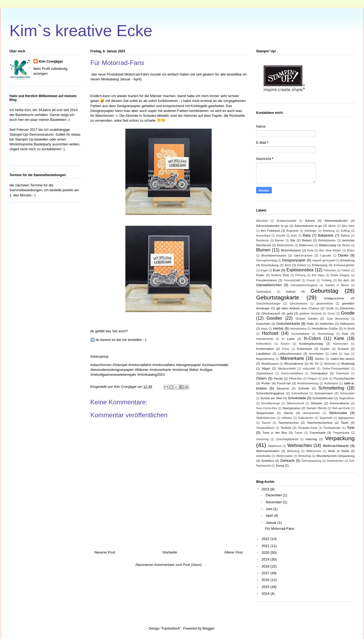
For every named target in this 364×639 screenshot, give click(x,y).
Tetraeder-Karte (308, 428)
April (270, 516)
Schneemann (324, 393)
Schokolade (297, 398)
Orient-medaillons (292, 373)
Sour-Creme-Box (267, 408)
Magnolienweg (265, 359)
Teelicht (286, 428)
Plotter (266, 383)
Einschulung (270, 265)
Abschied (262, 221)
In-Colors (312, 338)
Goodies (274, 318)
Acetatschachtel (286, 221)
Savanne (283, 388)
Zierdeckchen (335, 461)
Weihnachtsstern (268, 451)
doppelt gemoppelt (324, 260)
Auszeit (281, 236)
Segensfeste (347, 398)
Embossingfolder (344, 265)
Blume (346, 245)
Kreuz (286, 349)
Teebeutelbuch (265, 428)
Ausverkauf (263, 236)
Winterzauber (284, 456)
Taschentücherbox (320, 423)
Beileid (307, 240)
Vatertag (311, 439)
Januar (272, 523)
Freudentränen (267, 280)
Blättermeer (306, 245)
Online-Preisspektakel (336, 369)
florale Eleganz (340, 275)
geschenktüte (325, 304)
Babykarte (326, 235)
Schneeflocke (300, 393)
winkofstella (263, 456)
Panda (278, 378)
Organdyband (265, 373)
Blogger (208, 628)
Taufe (345, 423)
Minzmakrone (294, 363)
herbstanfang (298, 329)
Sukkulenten (306, 418)
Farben (346, 270)
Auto (294, 236)
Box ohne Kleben (330, 250)
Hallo (310, 324)
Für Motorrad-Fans (279, 529)
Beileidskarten (327, 240)
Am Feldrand (270, 230)
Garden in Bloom (337, 285)
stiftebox (287, 418)
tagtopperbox (346, 418)
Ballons (345, 236)
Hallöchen (327, 324)
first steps (318, 275)
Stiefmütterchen (266, 418)
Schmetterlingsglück (270, 393)
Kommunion (341, 344)
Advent (310, 221)
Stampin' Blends (316, 408)
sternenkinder (311, 413)
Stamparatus (291, 408)
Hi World (349, 329)
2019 (266, 559)
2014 (266, 594)
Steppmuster (265, 413)
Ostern (261, 378)
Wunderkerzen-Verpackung (336, 456)
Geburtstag (324, 291)
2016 (266, 580)
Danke (343, 255)
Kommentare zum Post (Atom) (178, 565)
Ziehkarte (287, 461)
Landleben (264, 353)
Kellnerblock (264, 344)
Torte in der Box (275, 433)
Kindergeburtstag (311, 344)
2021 (266, 546)
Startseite (170, 552)
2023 (266, 489)
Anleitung (329, 231)
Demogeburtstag (267, 260)
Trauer (298, 433)
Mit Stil (314, 364)
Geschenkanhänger (268, 304)
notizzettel (309, 369)
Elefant (302, 265)
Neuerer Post (105, 552)
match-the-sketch (342, 359)
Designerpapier (294, 260)
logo (347, 354)
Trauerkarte (317, 433)
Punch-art (284, 383)
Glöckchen (347, 308)
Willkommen (314, 451)
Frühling (327, 280)
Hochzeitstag (326, 334)
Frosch (311, 280)
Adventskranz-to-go (308, 226)
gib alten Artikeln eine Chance (298, 308)
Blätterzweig (328, 245)
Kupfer (325, 349)
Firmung (301, 275)
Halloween (347, 324)
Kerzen (285, 344)
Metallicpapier (270, 364)
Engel (264, 270)
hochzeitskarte (300, 334)
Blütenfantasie (291, 250)
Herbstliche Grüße (325, 328)
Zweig (280, 465)
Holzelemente (265, 339)
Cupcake (326, 256)
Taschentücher (289, 423)
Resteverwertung (308, 383)
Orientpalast (319, 373)
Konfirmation (265, 349)
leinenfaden (316, 354)
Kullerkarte (305, 349)
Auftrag (345, 231)
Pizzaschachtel (344, 378)
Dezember (274, 495)
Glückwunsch (271, 313)
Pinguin (312, 379)
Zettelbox (267, 461)
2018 (266, 566)
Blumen (263, 250)
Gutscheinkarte (288, 324)
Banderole (262, 240)
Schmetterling (331, 388)
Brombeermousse (274, 255)
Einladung (348, 260)
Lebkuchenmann (290, 353)
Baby (307, 235)
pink (325, 379)
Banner (280, 240)
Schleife (304, 388)
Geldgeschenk (334, 298)
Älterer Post (233, 552)
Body (310, 250)
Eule (276, 270)
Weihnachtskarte (336, 446)
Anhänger (311, 231)
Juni (269, 509)
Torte (351, 428)
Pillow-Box (296, 379)
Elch (288, 265)
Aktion (332, 226)
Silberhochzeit (295, 403)
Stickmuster (338, 413)
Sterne (288, 413)
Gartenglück (264, 292)
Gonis (331, 314)
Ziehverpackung (311, 461)
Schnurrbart (347, 393)
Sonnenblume (339, 403)
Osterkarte (343, 373)
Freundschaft (292, 280)
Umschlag (262, 439)
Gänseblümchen (269, 285)
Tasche (266, 423)
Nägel (266, 368)
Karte (339, 338)
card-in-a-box (303, 255)
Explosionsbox (300, 270)
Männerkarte (292, 358)
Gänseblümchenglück (304, 285)
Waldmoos (275, 446)
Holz (345, 334)
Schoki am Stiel (271, 398)
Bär (293, 240)
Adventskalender (336, 221)
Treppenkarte (341, 433)
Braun (351, 250)
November (274, 502)
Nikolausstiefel (287, 369)
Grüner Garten (307, 318)
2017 (266, 573)
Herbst (278, 328)
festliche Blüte (280, 275)
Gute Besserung (338, 319)
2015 (266, 587)
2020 (266, 553)
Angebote (292, 231)
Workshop (305, 456)
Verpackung (340, 438)
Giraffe (330, 308)
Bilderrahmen (286, 245)
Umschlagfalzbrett (287, 439)
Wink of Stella (339, 451)
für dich (344, 280)
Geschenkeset (298, 304)
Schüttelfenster (323, 398)
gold (290, 313)
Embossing (320, 265)
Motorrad (330, 364)
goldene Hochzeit (311, 314)
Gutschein (263, 324)
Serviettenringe (270, 403)
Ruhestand (331, 383)
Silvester (316, 403)
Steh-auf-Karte (341, 408)
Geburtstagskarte (278, 297)
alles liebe (348, 226)
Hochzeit (270, 333)
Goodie (348, 313)
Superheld (326, 418)
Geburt (291, 291)
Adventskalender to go (272, 226)
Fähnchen (330, 270)
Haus (264, 329)
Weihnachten (300, 445)
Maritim (320, 359)
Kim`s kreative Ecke (81, 31)
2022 (266, 539)
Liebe (334, 354)
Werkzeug (293, 451)
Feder (260, 275)
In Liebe (288, 339)
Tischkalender (332, 428)
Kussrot (343, 349)
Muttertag (348, 363)
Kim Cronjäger (51, 61)
